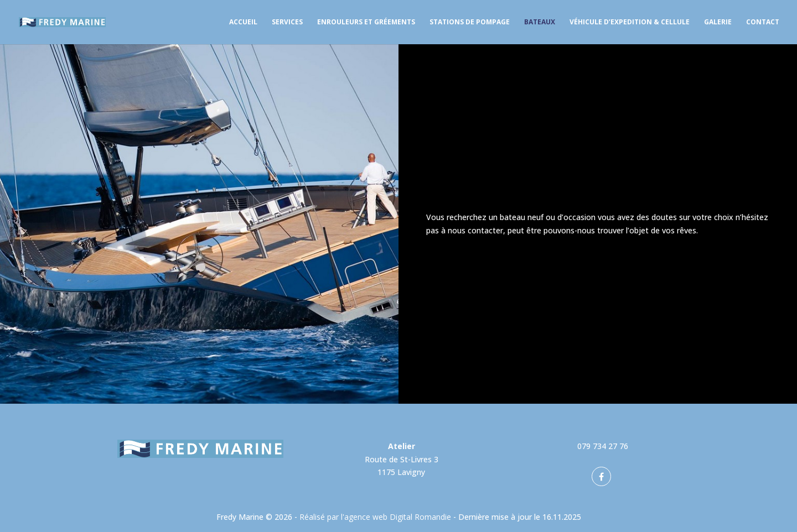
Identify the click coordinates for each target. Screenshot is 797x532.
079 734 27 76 (603, 446)
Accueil (243, 22)
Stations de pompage (470, 22)
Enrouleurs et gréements (366, 22)
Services (287, 22)
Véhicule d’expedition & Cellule (630, 22)
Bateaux (540, 22)
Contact (763, 22)
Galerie (718, 22)
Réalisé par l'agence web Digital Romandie (375, 517)
